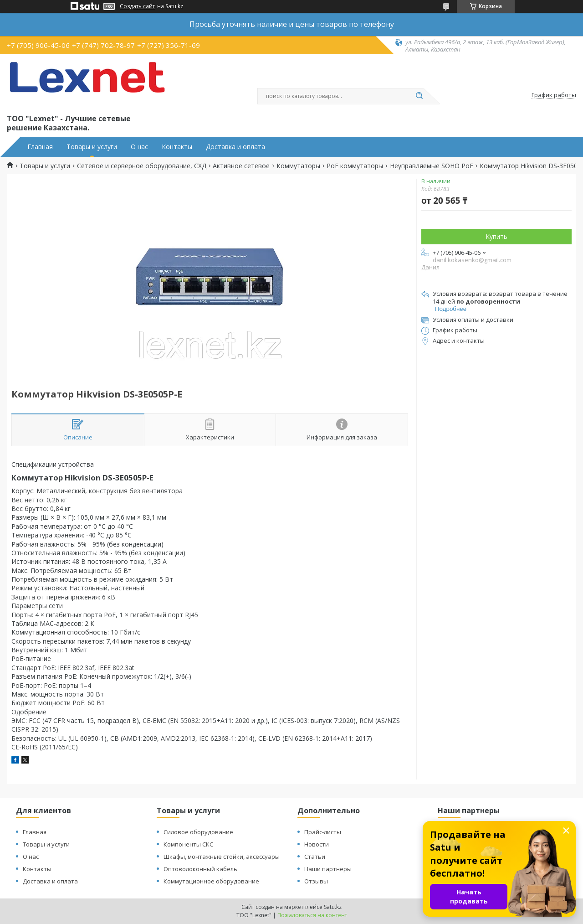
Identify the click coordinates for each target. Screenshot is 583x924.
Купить (496, 236)
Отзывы (316, 881)
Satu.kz (333, 907)
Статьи (315, 857)
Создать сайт (137, 6)
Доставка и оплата (235, 147)
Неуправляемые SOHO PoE (432, 166)
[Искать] (419, 96)
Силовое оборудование (198, 832)
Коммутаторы (298, 166)
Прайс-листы (323, 832)
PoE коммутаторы (355, 166)
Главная (40, 147)
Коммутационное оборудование (211, 881)
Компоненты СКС (188, 844)
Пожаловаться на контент (312, 915)
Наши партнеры (328, 869)
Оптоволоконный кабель (200, 869)
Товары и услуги (92, 147)
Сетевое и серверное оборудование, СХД (142, 166)
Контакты (177, 147)
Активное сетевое (241, 166)
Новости (317, 844)
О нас (139, 147)
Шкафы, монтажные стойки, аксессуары (222, 857)
